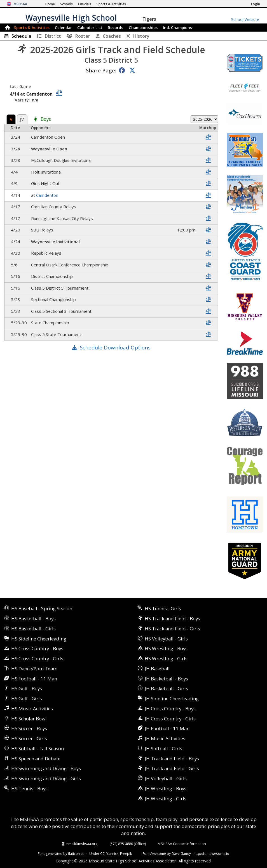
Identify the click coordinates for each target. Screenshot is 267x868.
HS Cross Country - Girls (37, 658)
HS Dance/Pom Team (34, 669)
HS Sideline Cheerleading (39, 639)
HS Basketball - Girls (33, 629)
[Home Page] (50, 4)
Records (115, 28)
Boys (46, 119)
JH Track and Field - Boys (172, 759)
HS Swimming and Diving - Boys (46, 768)
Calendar (63, 28)
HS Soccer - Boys (29, 728)
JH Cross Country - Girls (170, 719)
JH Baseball (157, 669)
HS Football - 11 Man (34, 679)
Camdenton (47, 195)
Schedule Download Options (115, 347)
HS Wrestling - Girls (166, 658)
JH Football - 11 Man (167, 728)
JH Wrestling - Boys (166, 788)
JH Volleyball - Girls (166, 778)
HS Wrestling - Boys (166, 648)
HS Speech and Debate (36, 759)
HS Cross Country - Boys (37, 648)
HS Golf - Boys (27, 688)
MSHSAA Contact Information (182, 844)
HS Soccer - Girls (29, 738)
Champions (177, 28)
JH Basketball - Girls (166, 688)
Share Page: (101, 70)
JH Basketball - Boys (166, 679)
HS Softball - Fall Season (38, 748)
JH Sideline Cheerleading (172, 698)
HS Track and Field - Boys (172, 619)
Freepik (126, 853)
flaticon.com (78, 853)
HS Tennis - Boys (29, 788)
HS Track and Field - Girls (172, 629)
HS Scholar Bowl (29, 719)
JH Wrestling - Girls (166, 799)
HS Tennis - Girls (163, 608)
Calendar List (90, 28)
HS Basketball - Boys (33, 619)
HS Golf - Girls (27, 698)
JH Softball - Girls (163, 748)
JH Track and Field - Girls (172, 768)
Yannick (112, 853)
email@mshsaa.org (82, 844)
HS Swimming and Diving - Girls (46, 778)
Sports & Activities (32, 28)
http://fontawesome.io (211, 853)
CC (102, 853)
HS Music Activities (32, 709)
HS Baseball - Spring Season (42, 608)
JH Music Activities (165, 738)
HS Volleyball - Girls (166, 639)
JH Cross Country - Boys (170, 709)
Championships (143, 28)
